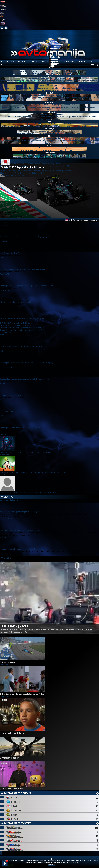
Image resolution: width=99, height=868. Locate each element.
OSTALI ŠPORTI (8, 332)
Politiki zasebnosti (73, 862)
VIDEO (6, 558)
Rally (57, 61)
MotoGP (46, 61)
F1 (13, 61)
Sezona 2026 (23, 61)
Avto (35, 61)
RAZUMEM (52, 864)
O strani (81, 61)
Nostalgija (69, 61)
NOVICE (5, 223)
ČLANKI (8, 497)
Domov (5, 61)
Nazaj (95, 65)
